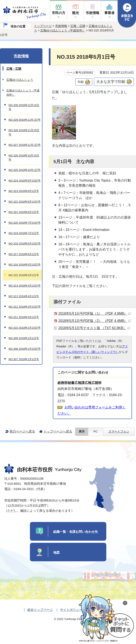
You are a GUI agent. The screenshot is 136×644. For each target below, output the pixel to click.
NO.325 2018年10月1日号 (25, 170)
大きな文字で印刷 (111, 82)
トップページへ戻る (58, 431)
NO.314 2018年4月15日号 (25, 286)
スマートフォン (119, 431)
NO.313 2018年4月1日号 (24, 296)
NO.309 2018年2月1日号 (24, 338)
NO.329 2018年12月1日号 (25, 120)
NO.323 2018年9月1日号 (24, 191)
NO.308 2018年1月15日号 (25, 349)
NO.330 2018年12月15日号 (24, 107)
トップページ (43, 26)
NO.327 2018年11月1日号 (25, 145)
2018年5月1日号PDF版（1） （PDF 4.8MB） (95, 313)
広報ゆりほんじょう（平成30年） (63, 30)
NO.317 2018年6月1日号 (24, 254)
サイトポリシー (71, 610)
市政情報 (93, 13)
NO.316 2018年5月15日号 (25, 265)
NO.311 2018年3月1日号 (24, 317)
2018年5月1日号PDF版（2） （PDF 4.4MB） (95, 321)
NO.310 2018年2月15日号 (25, 328)
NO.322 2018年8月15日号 (25, 202)
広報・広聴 (78, 26)
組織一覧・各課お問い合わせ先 (76, 532)
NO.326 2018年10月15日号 (24, 158)
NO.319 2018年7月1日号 (24, 233)
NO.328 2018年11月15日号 (24, 132)
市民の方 (59, 13)
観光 (76, 13)
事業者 (109, 13)
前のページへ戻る (22, 431)
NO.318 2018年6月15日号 (25, 244)
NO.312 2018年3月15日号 (25, 307)
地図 (56, 552)
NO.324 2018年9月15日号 (25, 181)
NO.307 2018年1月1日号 (24, 359)
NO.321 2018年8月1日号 (24, 212)
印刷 (81, 82)
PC (96, 431)
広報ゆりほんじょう (20, 80)
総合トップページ (40, 610)
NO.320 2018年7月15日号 (25, 223)
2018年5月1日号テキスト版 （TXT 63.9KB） (94, 328)
